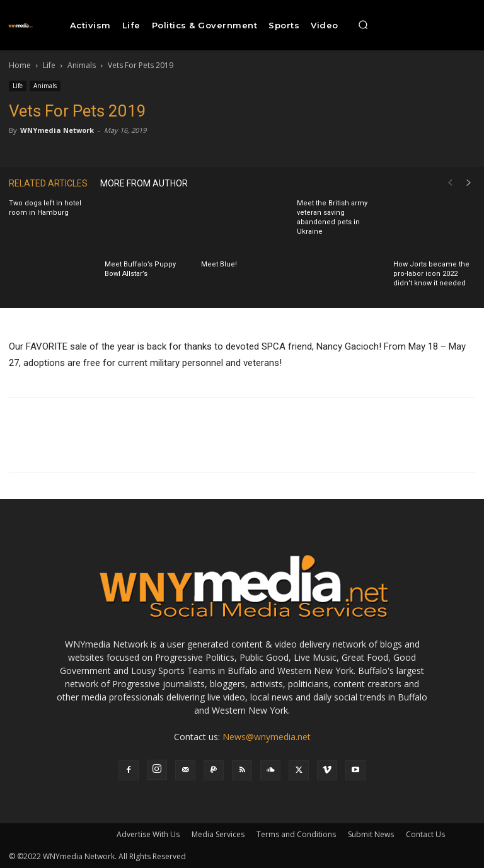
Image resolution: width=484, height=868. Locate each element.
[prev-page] (450, 183)
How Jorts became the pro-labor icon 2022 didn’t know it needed (431, 274)
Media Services (218, 834)
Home (20, 65)
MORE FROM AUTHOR (144, 183)
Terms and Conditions (296, 834)
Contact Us (425, 834)
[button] (363, 25)
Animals (82, 65)
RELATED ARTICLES (48, 183)
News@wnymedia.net (267, 737)
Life (49, 65)
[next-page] (469, 183)
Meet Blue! (219, 264)
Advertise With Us (148, 834)
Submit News (371, 834)
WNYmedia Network (57, 130)
